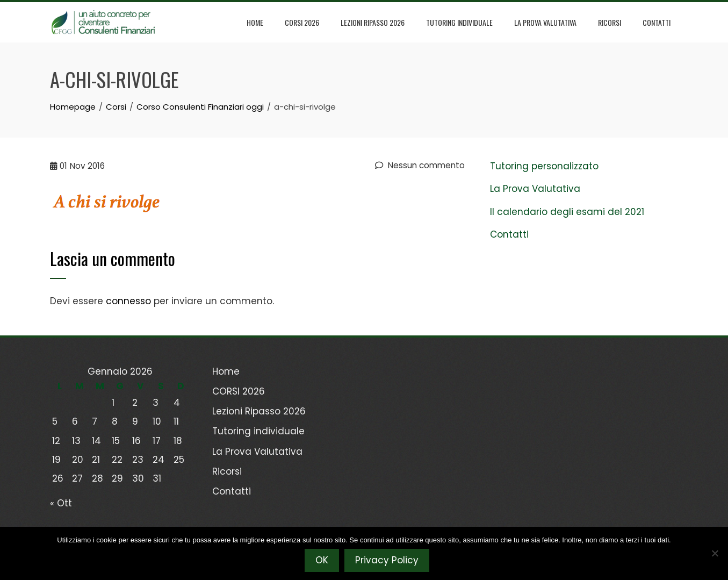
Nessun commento (420, 165)
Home (255, 22)
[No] (715, 553)
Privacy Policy (387, 560)
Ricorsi (610, 22)
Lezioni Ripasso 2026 (373, 22)
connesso (128, 301)
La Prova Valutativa (545, 22)
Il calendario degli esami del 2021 (567, 212)
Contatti (657, 22)
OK (322, 560)
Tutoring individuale (459, 22)
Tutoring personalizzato (544, 166)
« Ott (61, 503)
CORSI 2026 (302, 22)
